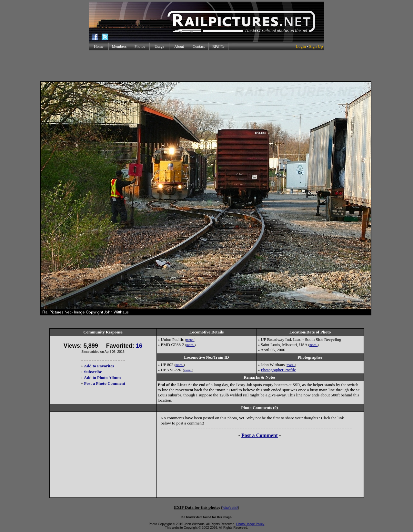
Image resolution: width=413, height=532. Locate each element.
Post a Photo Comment (105, 383)
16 (139, 346)
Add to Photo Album (102, 378)
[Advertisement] (206, 66)
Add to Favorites (99, 366)
